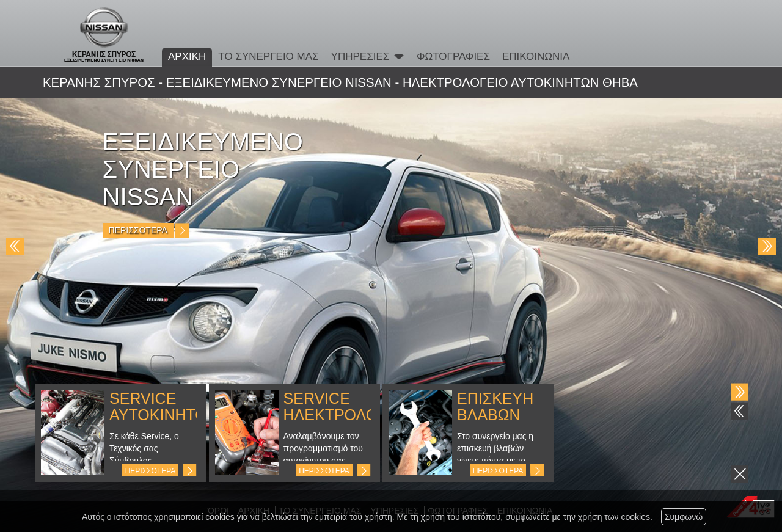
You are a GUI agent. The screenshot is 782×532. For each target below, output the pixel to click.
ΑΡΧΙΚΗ (187, 56)
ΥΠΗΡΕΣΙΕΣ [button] (368, 56)
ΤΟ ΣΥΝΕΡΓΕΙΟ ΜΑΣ (268, 56)
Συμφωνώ (684, 517)
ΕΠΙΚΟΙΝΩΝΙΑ (536, 56)
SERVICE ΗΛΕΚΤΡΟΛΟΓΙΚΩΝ (353, 407)
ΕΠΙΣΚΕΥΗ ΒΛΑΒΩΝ (495, 407)
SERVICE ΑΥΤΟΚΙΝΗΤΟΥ (163, 407)
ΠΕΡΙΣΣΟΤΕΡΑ (151, 471)
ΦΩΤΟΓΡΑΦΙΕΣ (453, 56)
